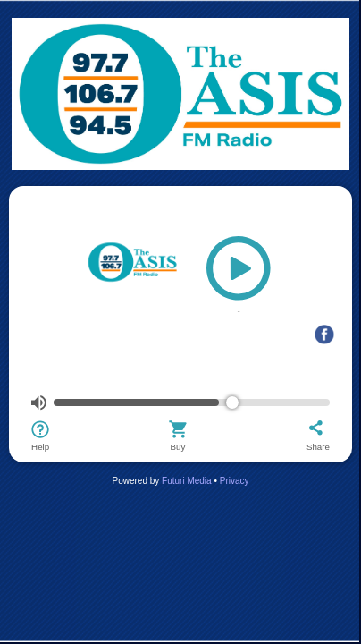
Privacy (235, 481)
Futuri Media (187, 481)
